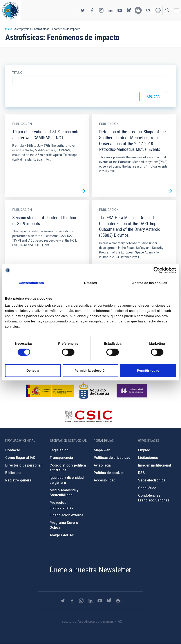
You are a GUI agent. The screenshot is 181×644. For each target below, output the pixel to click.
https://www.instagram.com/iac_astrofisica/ (101, 10)
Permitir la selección (90, 370)
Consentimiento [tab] (31, 283)
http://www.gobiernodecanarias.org (94, 391)
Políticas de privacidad (112, 458)
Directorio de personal (23, 465)
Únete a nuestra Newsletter (90, 570)
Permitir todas (148, 370)
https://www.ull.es (133, 391)
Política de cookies (109, 473)
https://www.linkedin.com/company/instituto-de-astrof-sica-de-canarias (110, 10)
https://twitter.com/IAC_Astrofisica (83, 10)
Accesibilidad (105, 480)
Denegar (33, 370)
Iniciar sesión (158, 10)
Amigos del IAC (62, 535)
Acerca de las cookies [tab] (150, 283)
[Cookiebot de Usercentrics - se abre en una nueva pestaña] (157, 270)
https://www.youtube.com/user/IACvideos (120, 10)
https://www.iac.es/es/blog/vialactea (138, 10)
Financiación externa (66, 515)
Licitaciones (148, 458)
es (148, 10)
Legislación (59, 450)
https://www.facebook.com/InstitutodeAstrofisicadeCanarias (92, 10)
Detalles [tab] (90, 283)
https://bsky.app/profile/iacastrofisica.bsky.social (129, 10)
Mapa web (102, 450)
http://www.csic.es (88, 416)
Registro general (19, 480)
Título (17, 73)
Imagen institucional (155, 465)
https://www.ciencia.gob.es (50, 391)
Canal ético (147, 488)
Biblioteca (13, 473)
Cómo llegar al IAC (20, 458)
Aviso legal (103, 465)
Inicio (9, 29)
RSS (141, 473)
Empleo (144, 450)
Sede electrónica (152, 480)
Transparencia (61, 458)
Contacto (13, 450)
